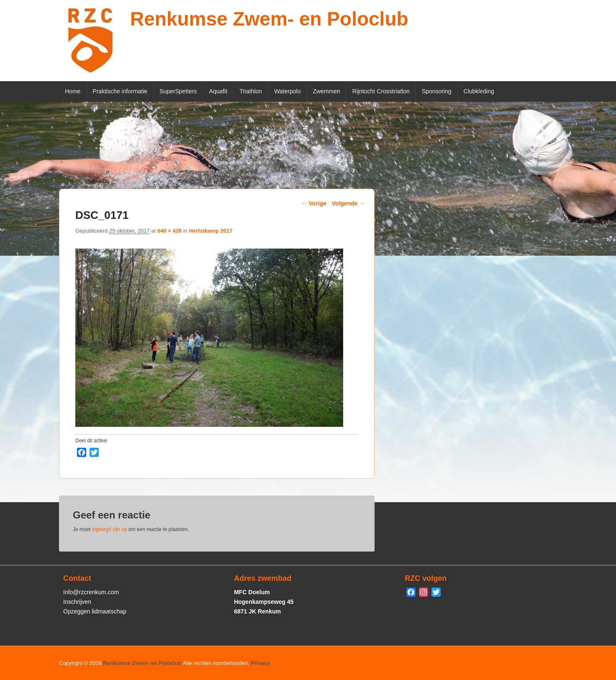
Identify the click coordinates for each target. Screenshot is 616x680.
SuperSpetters (178, 91)
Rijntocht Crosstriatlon (381, 91)
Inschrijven (77, 602)
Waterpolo (287, 91)
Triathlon (251, 91)
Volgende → (349, 203)
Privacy (260, 663)
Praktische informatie (120, 91)
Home (73, 91)
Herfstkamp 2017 (210, 231)
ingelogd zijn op (109, 529)
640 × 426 (169, 231)
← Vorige (314, 203)
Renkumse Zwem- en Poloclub (269, 19)
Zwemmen (326, 91)
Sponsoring (437, 91)
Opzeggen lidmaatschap (95, 611)
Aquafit (218, 91)
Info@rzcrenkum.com (91, 592)
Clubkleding (479, 91)
